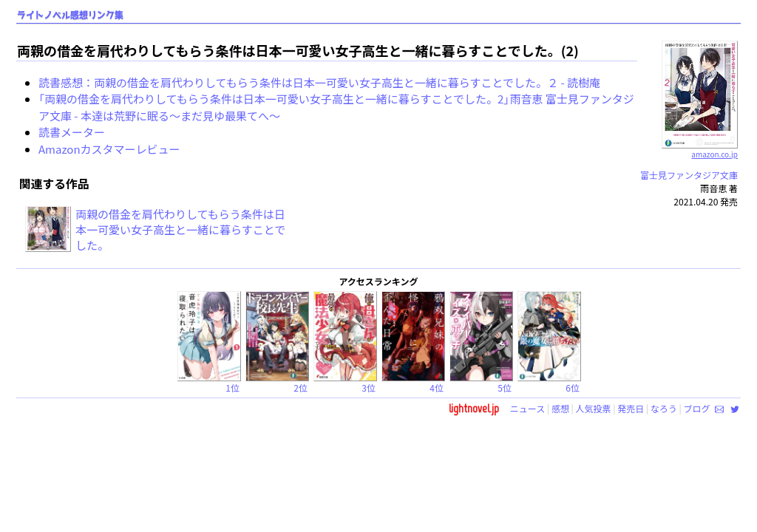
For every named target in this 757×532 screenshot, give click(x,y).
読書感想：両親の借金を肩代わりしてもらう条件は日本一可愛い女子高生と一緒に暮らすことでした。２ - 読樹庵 (319, 82)
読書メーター (72, 132)
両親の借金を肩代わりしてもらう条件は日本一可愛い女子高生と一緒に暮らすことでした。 (180, 229)
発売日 (631, 408)
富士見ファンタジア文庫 (689, 175)
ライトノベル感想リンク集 (70, 15)
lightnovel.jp (474, 408)
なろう (664, 408)
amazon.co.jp (700, 149)
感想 (560, 408)
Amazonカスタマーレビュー (109, 149)
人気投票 (594, 408)
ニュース (527, 408)
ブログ (696, 408)
